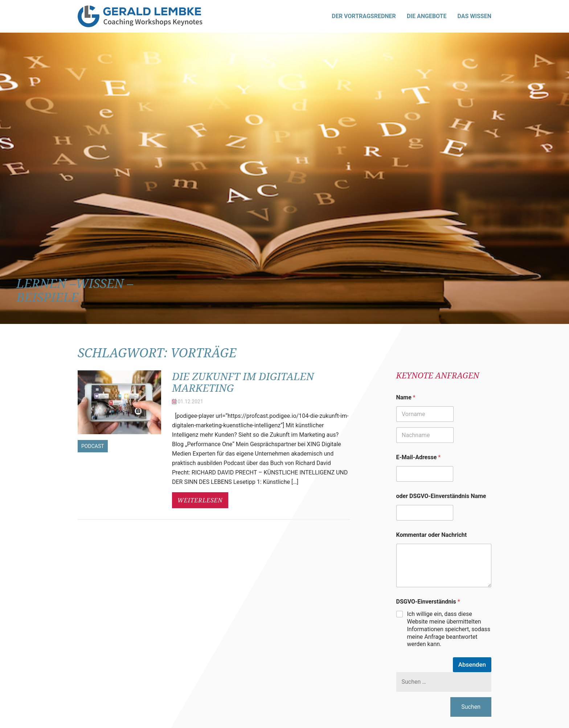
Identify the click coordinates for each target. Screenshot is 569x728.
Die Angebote (427, 16)
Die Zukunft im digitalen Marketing (243, 382)
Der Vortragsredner (364, 16)
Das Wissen (474, 16)
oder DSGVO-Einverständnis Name (441, 496)
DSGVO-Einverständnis (428, 602)
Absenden (472, 665)
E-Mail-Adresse (419, 457)
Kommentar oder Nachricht (432, 535)
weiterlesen (200, 500)
